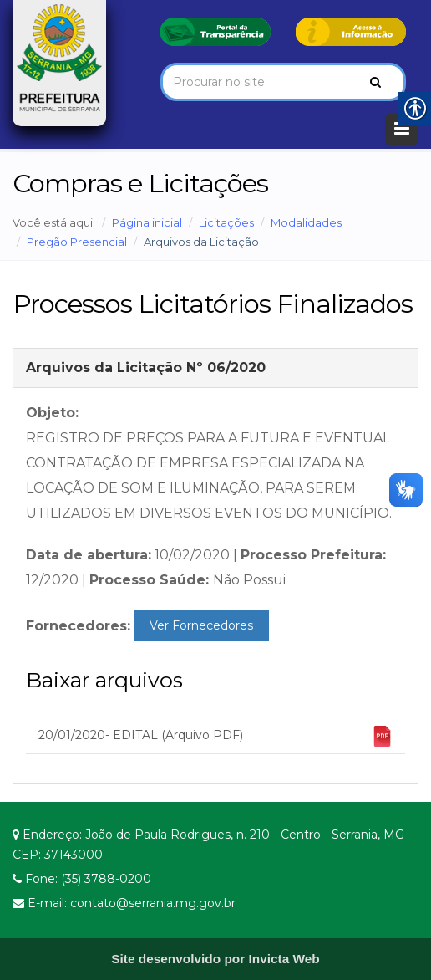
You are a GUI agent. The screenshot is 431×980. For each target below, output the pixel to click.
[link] (215, 31)
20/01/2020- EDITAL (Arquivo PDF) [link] (215, 736)
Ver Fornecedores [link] (201, 625)
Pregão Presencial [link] (77, 242)
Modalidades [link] (306, 222)
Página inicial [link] (147, 222)
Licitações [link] (226, 222)
